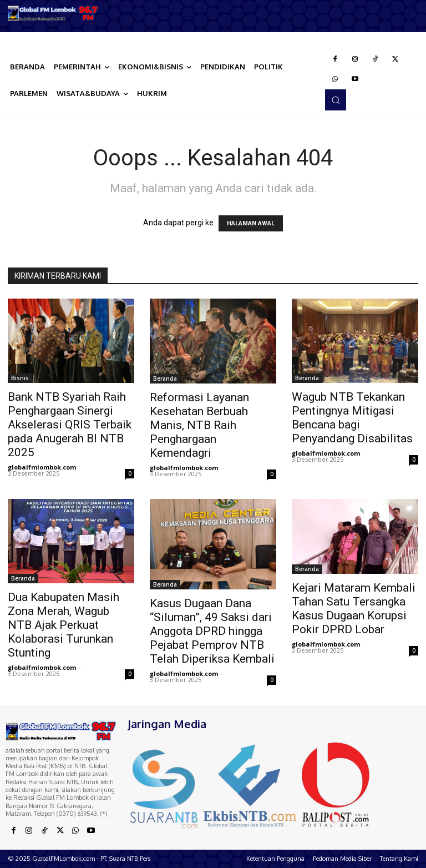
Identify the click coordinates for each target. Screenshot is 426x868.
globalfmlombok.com (42, 467)
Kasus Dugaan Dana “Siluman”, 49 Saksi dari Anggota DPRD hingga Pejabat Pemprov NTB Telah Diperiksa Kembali (212, 631)
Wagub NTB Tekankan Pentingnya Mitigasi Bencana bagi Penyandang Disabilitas (352, 418)
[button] (336, 100)
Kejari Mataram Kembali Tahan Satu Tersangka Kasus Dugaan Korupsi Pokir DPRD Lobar (354, 609)
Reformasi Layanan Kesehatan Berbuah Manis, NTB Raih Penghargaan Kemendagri (199, 425)
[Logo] (53, 13)
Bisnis (20, 378)
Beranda (165, 379)
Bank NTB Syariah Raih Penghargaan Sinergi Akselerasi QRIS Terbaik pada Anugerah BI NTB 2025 (70, 425)
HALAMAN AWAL (251, 223)
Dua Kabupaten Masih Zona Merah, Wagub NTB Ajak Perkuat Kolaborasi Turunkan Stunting (64, 625)
